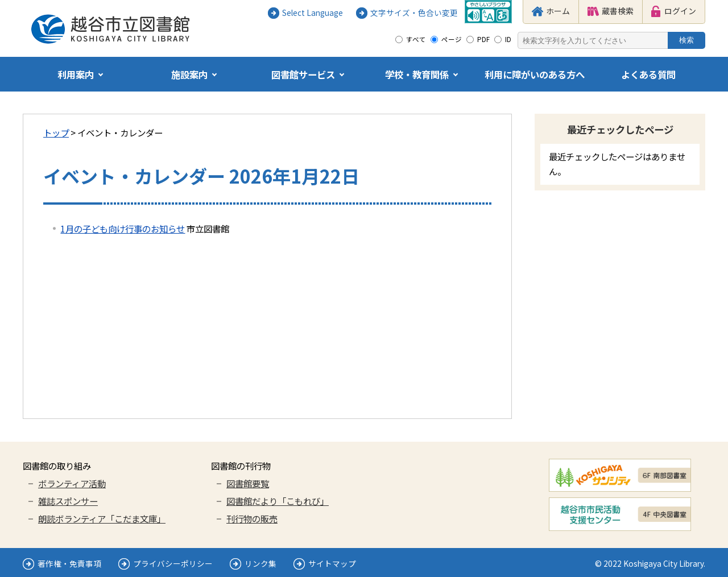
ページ (452, 39)
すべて (416, 39)
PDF (483, 39)
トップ (56, 132)
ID (508, 39)
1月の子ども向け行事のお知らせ (123, 229)
